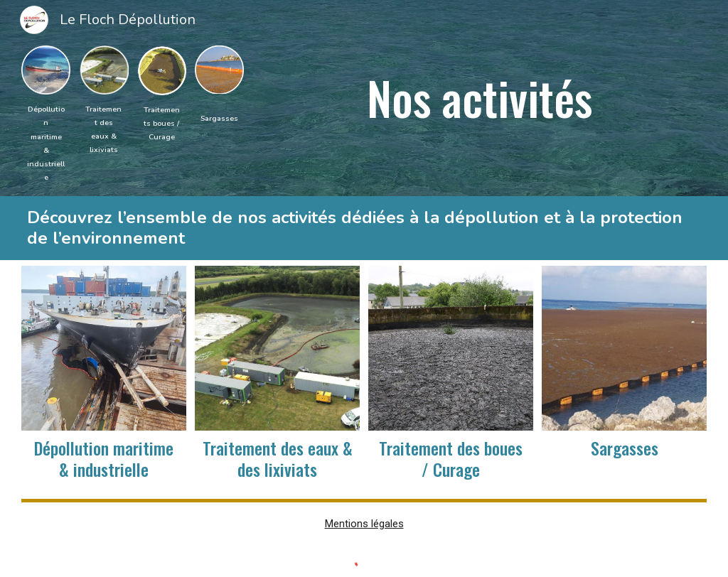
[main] (46, 142)
